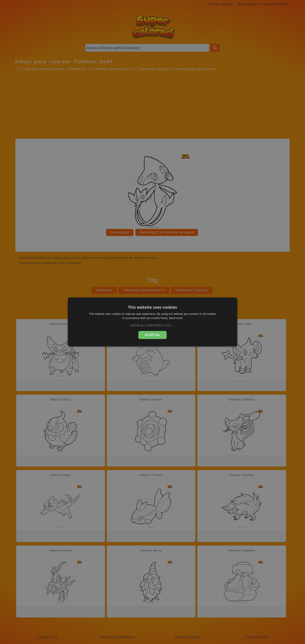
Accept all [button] (152, 335)
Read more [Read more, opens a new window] (176, 318)
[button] (153, 325)
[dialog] (152, 322)
